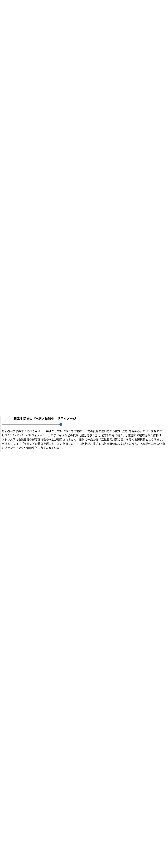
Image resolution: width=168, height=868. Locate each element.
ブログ (84, 828)
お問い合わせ (84, 837)
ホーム (84, 816)
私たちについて (84, 820)
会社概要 (84, 832)
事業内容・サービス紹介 (84, 824)
